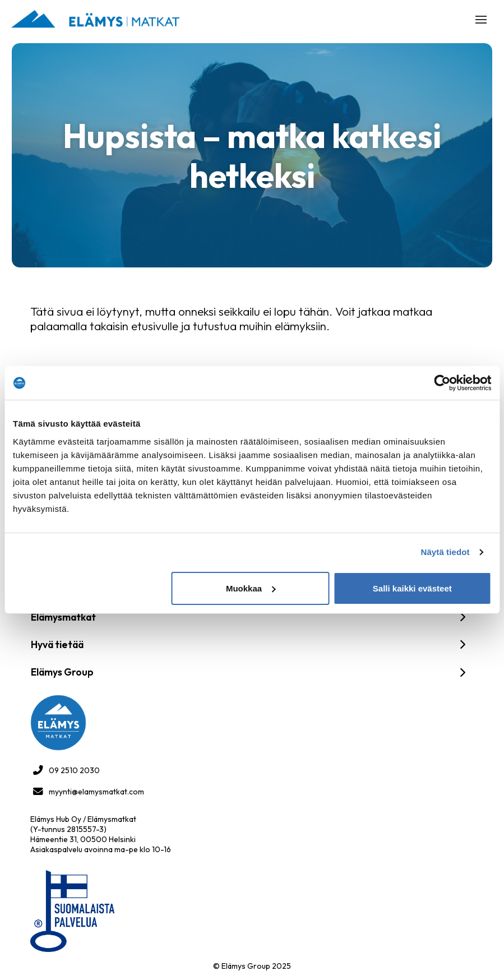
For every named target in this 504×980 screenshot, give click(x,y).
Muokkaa (251, 588)
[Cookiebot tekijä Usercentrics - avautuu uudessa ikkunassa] (442, 383)
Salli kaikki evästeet (412, 588)
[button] (481, 20)
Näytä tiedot (445, 552)
